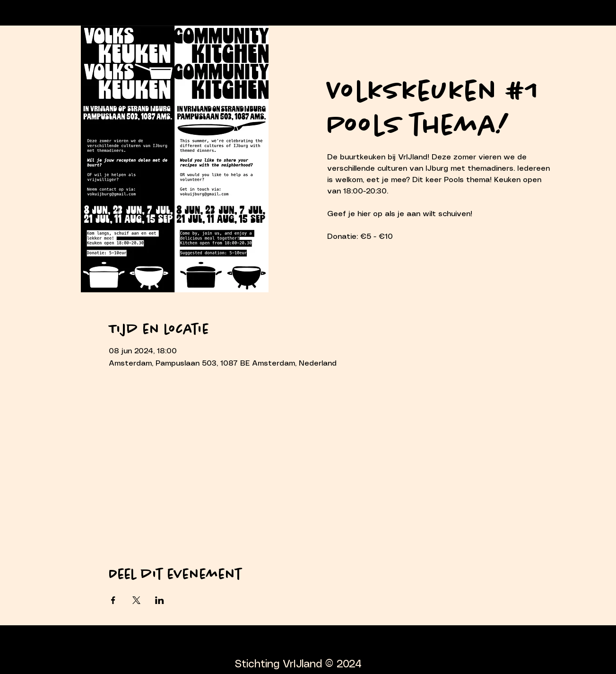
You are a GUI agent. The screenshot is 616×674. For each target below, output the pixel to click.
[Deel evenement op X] (136, 600)
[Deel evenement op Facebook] (113, 600)
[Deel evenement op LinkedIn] (160, 600)
